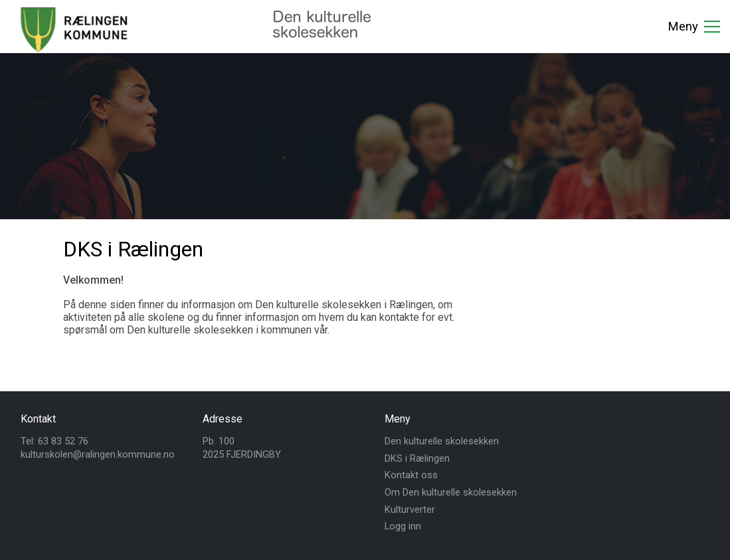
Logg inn (403, 526)
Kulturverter (410, 510)
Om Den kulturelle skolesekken (451, 492)
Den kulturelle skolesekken (442, 441)
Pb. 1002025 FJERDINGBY (242, 448)
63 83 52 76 (63, 441)
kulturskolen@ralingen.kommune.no (98, 454)
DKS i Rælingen (417, 458)
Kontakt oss (411, 475)
